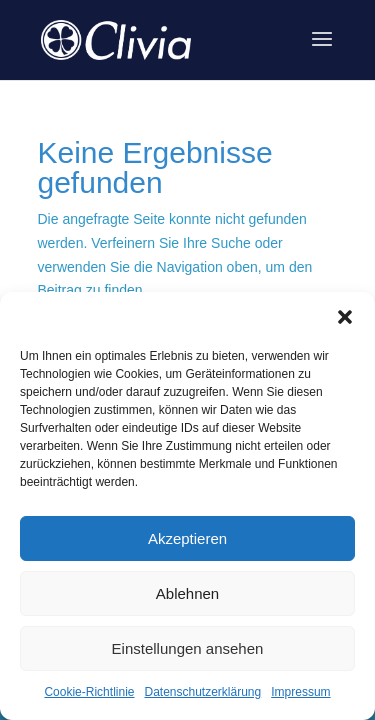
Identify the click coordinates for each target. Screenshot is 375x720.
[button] (345, 317)
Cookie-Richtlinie (89, 692)
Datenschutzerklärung (202, 692)
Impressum (300, 692)
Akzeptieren (187, 538)
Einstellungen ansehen (188, 648)
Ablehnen (187, 593)
